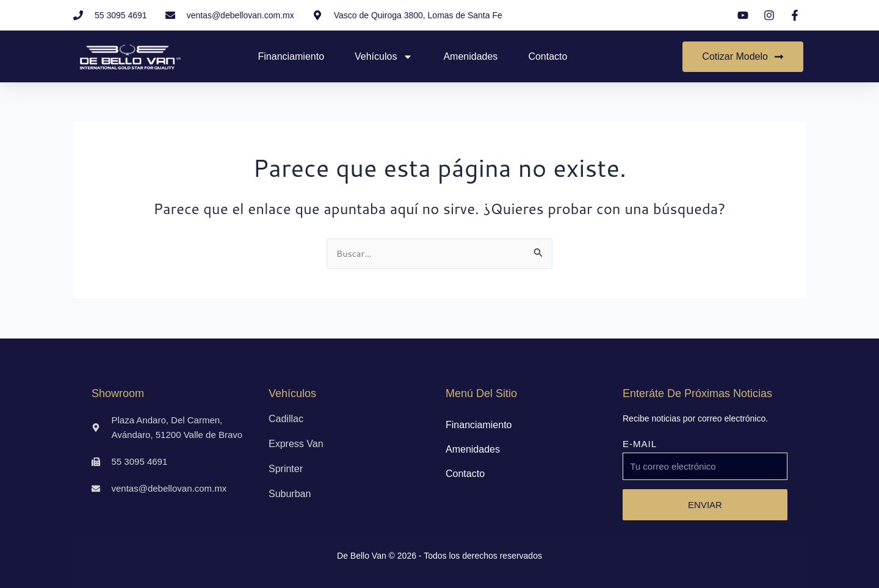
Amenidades (470, 56)
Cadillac (286, 419)
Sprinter (286, 469)
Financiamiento (291, 56)
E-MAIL (640, 444)
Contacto (548, 56)
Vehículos (384, 57)
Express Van (296, 444)
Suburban (290, 494)
